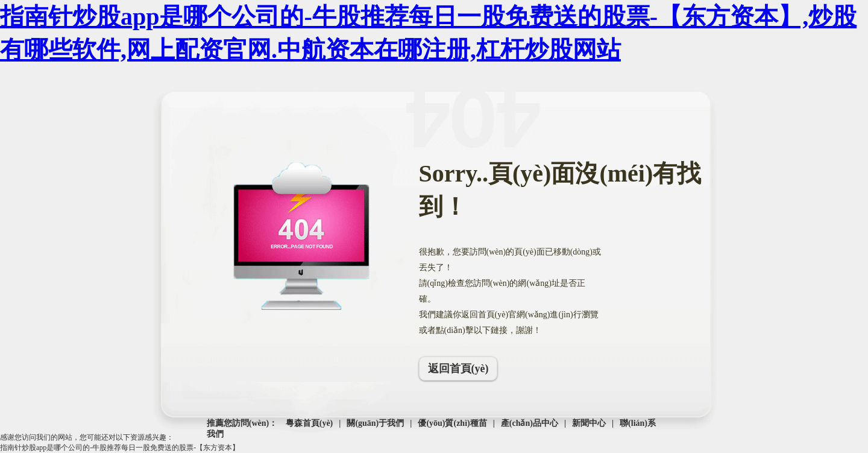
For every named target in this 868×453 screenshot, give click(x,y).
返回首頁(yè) (458, 369)
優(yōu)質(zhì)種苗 (452, 423)
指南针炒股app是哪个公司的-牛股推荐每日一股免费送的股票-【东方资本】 (120, 448)
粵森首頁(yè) (310, 423)
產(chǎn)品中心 (530, 423)
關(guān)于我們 (375, 423)
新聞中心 (589, 423)
